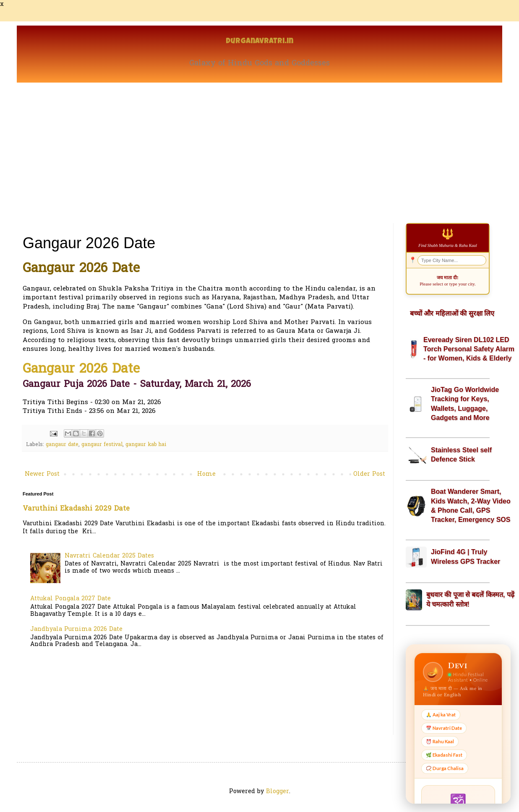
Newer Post (42, 474)
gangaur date (62, 445)
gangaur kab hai (146, 445)
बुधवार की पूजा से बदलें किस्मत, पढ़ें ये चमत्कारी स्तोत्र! (470, 599)
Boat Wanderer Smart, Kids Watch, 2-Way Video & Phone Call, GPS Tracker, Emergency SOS (471, 506)
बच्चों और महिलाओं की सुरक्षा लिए (452, 313)
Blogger (278, 792)
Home (206, 474)
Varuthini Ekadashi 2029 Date (76, 509)
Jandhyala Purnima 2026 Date (76, 629)
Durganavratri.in (259, 42)
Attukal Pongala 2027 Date (70, 599)
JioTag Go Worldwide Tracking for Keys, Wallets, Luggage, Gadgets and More (465, 404)
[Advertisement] (259, 145)
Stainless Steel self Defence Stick (461, 455)
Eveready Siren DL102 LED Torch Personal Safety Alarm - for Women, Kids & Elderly (469, 349)
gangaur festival (102, 445)
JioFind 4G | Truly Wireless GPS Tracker (466, 556)
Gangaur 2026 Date (81, 370)
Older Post (369, 474)
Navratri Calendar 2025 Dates (109, 556)
